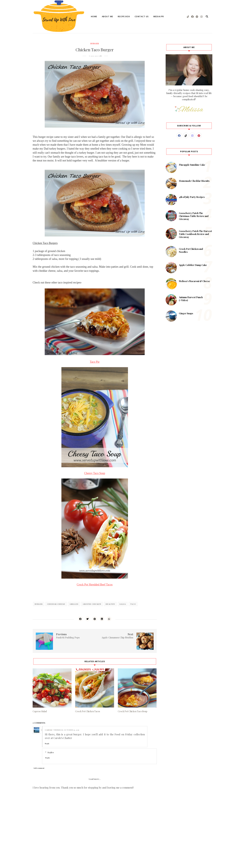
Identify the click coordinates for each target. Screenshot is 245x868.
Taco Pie (95, 362)
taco (133, 604)
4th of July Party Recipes (192, 197)
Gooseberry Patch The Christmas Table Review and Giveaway (194, 216)
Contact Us (142, 17)
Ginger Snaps (186, 313)
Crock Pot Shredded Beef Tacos (95, 585)
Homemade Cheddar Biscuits (194, 181)
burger (95, 43)
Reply (47, 743)
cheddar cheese (56, 604)
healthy (110, 604)
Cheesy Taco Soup (95, 473)
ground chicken (92, 604)
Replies (51, 752)
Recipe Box (124, 17)
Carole (49, 730)
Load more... (95, 779)
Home (94, 17)
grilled (74, 604)
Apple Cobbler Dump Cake (193, 265)
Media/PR (159, 17)
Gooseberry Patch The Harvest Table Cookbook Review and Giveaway (195, 234)
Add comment (39, 768)
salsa (123, 604)
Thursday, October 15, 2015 (66, 730)
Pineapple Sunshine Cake (192, 165)
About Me (107, 17)
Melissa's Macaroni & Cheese (194, 281)
